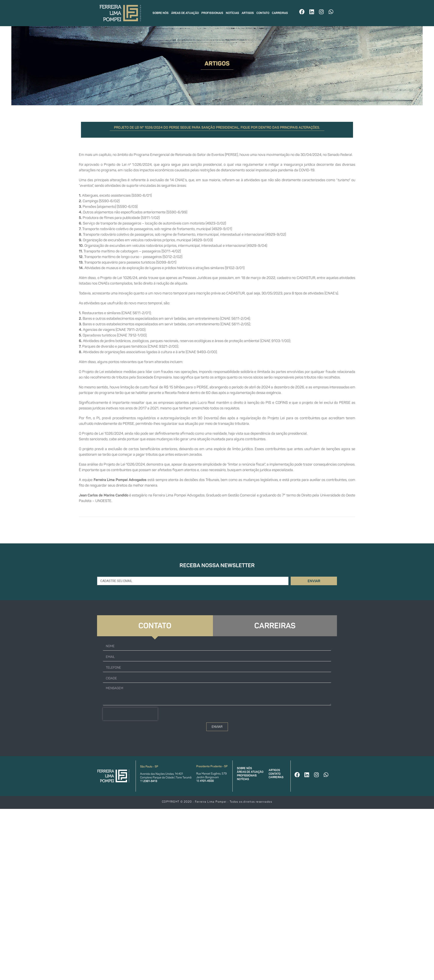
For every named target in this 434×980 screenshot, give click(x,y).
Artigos (248, 13)
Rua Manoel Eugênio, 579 (211, 774)
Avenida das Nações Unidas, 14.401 (162, 774)
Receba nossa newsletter (217, 565)
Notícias (232, 13)
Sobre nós (161, 13)
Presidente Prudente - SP (212, 766)
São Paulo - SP (149, 767)
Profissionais (212, 13)
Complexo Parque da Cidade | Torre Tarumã (166, 777)
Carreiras (280, 13)
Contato (263, 13)
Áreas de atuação (185, 13)
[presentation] (130, 714)
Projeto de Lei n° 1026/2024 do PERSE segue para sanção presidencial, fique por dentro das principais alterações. (217, 127)
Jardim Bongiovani (207, 777)
